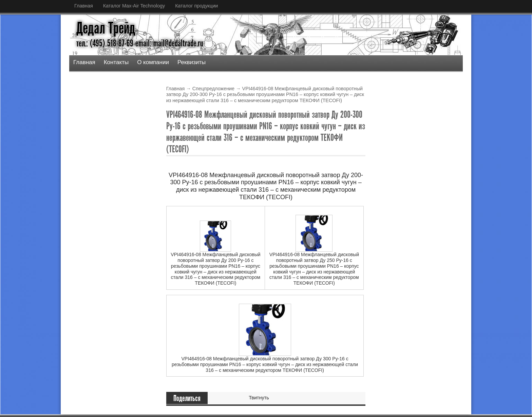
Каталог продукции (196, 6)
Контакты (116, 62)
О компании (153, 62)
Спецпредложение (213, 89)
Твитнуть (259, 398)
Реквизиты (192, 62)
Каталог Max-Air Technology (134, 6)
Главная (84, 6)
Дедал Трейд (106, 28)
